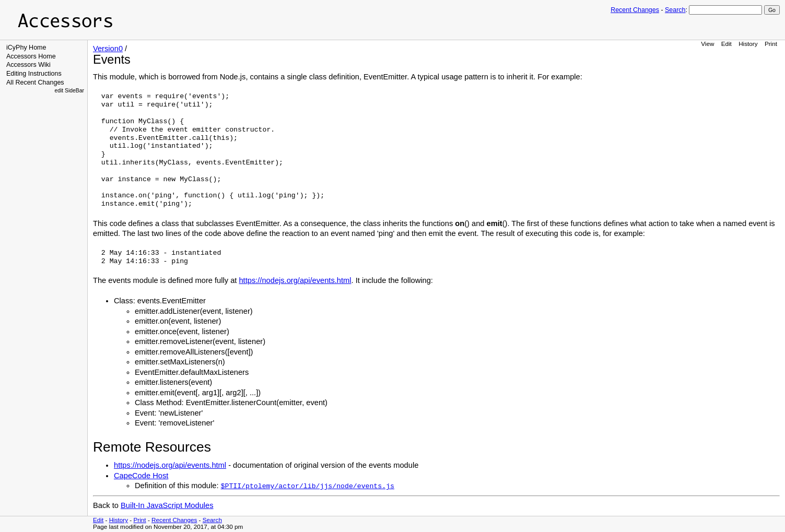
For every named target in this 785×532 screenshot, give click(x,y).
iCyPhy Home (26, 48)
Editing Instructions (34, 74)
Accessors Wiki (28, 65)
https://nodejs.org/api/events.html (295, 280)
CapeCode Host (141, 476)
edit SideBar (69, 91)
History (748, 44)
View (707, 44)
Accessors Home (31, 56)
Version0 (108, 49)
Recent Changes (635, 10)
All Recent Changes (35, 82)
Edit (727, 44)
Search (675, 10)
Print (771, 44)
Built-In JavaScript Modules (167, 505)
